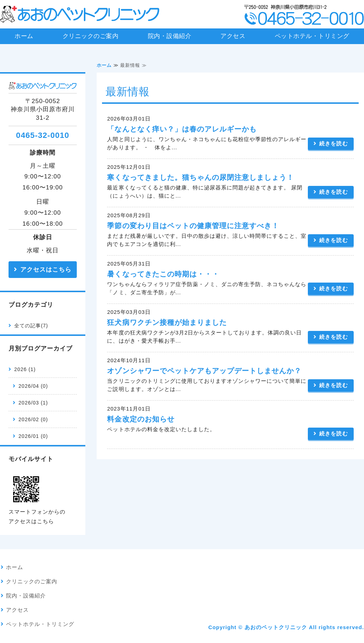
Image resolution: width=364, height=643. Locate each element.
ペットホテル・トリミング (312, 36)
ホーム (24, 36)
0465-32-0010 (43, 135)
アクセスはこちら (46, 270)
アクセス (233, 36)
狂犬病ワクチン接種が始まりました (167, 322)
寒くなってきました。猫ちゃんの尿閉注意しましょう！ (200, 177)
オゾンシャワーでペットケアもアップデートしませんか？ (204, 371)
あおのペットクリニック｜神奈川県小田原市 (80, 14)
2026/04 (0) (33, 386)
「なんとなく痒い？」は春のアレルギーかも (182, 129)
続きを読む (333, 144)
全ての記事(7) (31, 326)
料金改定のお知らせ (141, 419)
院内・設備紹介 (170, 36)
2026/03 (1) (33, 403)
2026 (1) (25, 369)
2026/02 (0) (33, 419)
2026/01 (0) (33, 436)
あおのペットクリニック (276, 627)
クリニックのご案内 (91, 36)
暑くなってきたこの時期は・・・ (163, 274)
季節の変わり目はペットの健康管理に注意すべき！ (193, 226)
